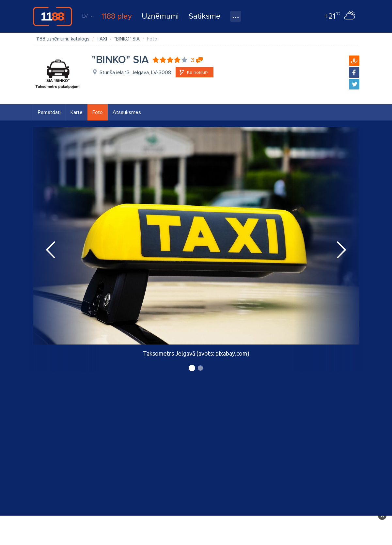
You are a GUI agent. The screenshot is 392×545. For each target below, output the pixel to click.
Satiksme (204, 16)
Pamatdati (49, 112)
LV (87, 16)
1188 (53, 16)
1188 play (117, 16)
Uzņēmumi (160, 16)
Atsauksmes (127, 112)
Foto (98, 112)
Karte (77, 112)
